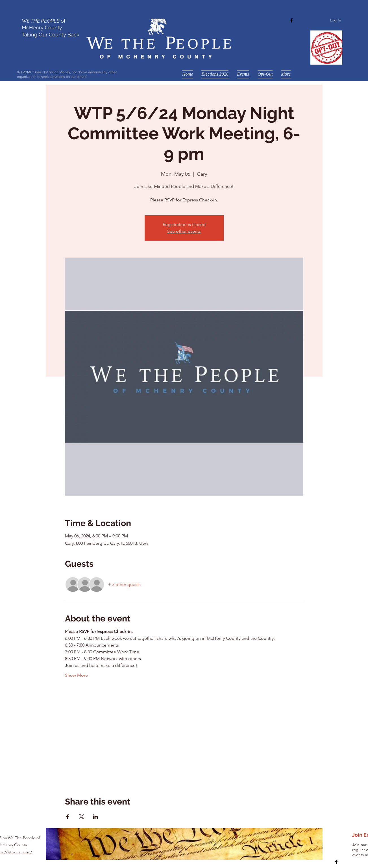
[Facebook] (291, 20)
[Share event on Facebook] (68, 817)
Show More (76, 675)
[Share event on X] (81, 817)
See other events (184, 231)
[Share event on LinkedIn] (95, 817)
